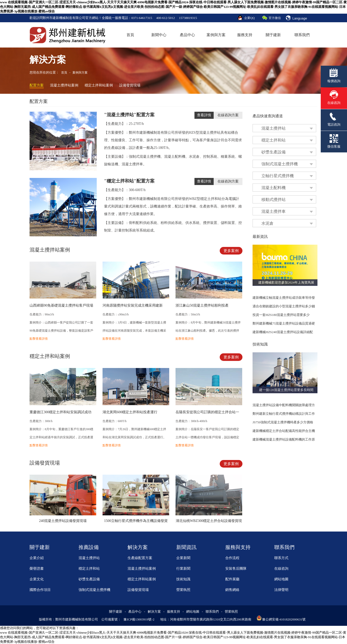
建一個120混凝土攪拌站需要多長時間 (286, 390)
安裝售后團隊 (236, 569)
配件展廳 (232, 579)
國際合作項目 (40, 590)
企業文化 (37, 579)
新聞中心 (159, 35)
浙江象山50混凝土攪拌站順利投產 (202, 305)
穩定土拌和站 (89, 569)
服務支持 (245, 35)
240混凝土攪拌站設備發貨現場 (63, 521)
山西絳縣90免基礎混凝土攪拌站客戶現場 (61, 305)
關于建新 (273, 35)
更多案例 (231, 251)
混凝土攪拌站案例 (64, 85)
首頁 (130, 35)
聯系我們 (302, 35)
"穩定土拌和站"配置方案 (129, 181)
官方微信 (275, 18)
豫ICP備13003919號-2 (139, 619)
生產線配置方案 (140, 558)
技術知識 (183, 579)
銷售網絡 (232, 590)
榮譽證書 (37, 569)
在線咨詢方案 (228, 115)
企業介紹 (37, 558)
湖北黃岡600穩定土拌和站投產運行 (130, 412)
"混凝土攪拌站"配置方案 (129, 115)
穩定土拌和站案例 (99, 85)
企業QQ (249, 18)
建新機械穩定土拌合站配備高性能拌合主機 (284, 431)
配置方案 (37, 85)
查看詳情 (204, 115)
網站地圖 (281, 579)
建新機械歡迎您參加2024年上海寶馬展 (286, 282)
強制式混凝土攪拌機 (94, 590)
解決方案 (154, 612)
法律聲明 (281, 590)
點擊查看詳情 (39, 339)
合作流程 (232, 558)
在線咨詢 (281, 569)
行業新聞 (183, 569)
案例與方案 (216, 35)
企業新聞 (183, 558)
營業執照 (183, 590)
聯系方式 (281, 558)
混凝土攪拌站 (89, 558)
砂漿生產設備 (89, 579)
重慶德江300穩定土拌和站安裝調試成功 (60, 412)
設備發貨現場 (130, 85)
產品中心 (187, 35)
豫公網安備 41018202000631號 (284, 619)
